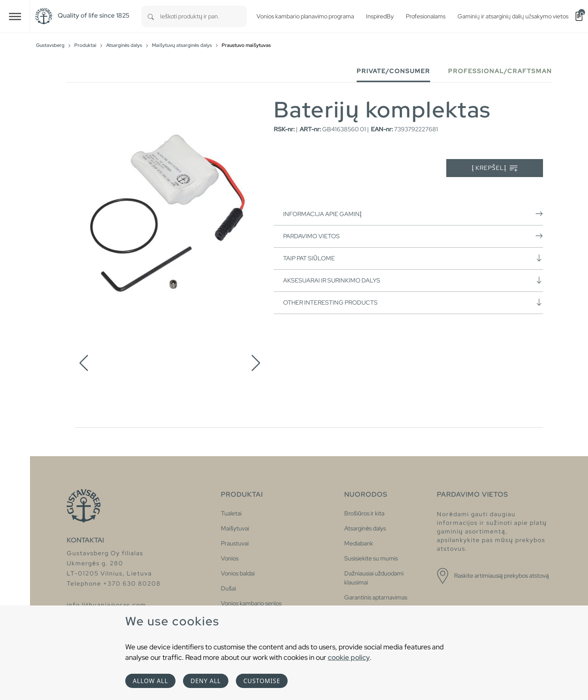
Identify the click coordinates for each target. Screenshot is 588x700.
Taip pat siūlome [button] (413, 258)
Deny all (206, 681)
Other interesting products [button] (413, 302)
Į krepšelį (495, 168)
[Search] (151, 16)
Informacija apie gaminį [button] (413, 214)
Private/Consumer (393, 71)
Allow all (150, 681)
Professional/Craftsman (500, 71)
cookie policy (349, 657)
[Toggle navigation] (15, 16)
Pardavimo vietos (413, 236)
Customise (262, 681)
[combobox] (203, 16)
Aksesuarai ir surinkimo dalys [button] (413, 280)
